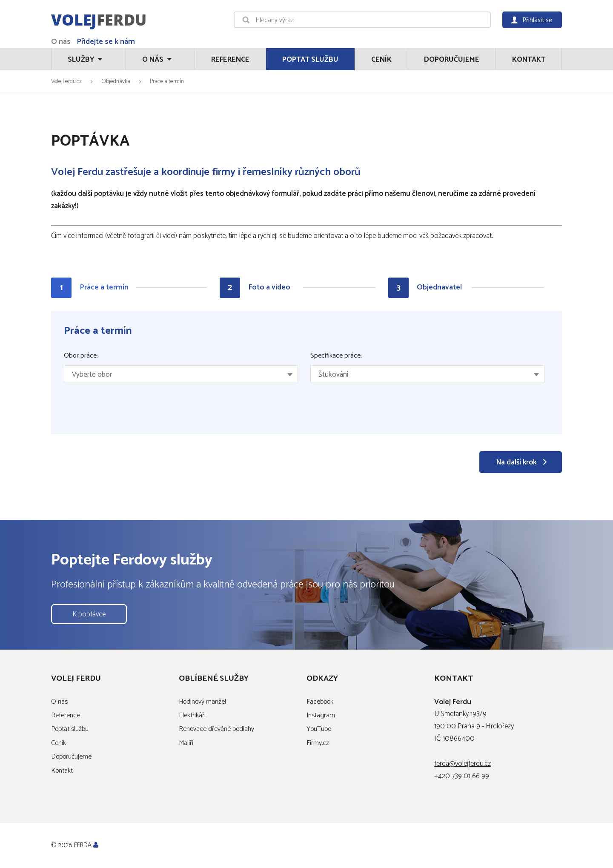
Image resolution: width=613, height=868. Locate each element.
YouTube (319, 729)
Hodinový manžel (202, 702)
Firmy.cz (318, 743)
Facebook (320, 702)
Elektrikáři (192, 715)
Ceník (381, 60)
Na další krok (516, 462)
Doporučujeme (452, 60)
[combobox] (181, 374)
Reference (230, 60)
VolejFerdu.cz (66, 81)
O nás (61, 42)
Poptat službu (310, 60)
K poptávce (89, 614)
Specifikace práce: (336, 356)
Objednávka (116, 81)
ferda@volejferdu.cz (463, 764)
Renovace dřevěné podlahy (216, 729)
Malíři (186, 743)
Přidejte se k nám (106, 42)
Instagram (321, 715)
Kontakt (529, 60)
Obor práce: (81, 356)
